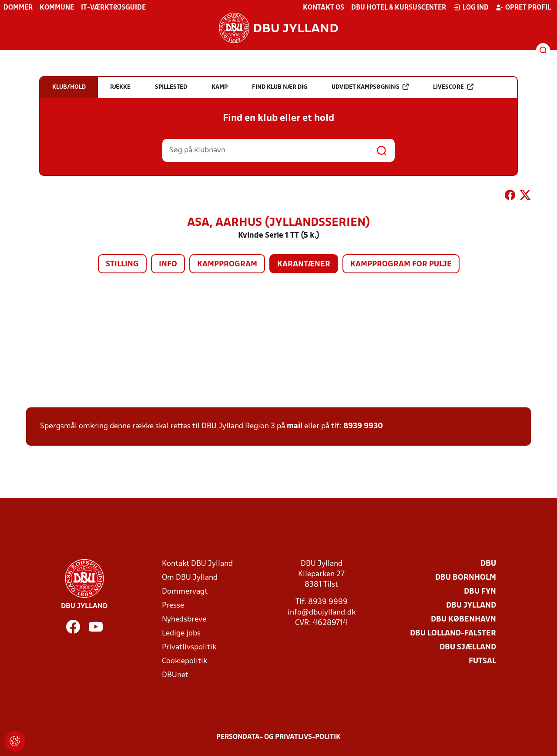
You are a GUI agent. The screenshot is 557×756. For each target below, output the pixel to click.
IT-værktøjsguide (113, 8)
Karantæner (304, 264)
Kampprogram (227, 264)
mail (295, 426)
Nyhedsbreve (184, 620)
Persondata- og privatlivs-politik (278, 737)
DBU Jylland (471, 606)
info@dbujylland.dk (322, 613)
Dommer (18, 8)
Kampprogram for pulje (401, 264)
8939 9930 (363, 426)
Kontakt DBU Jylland (197, 564)
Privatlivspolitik (189, 647)
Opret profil (523, 7)
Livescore (453, 87)
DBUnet (175, 675)
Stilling (122, 264)
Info (168, 264)
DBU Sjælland (468, 647)
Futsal (482, 661)
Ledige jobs (181, 633)
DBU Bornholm (466, 578)
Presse (173, 606)
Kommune (57, 8)
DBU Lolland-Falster (453, 633)
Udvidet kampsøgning (370, 87)
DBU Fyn (480, 592)
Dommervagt (185, 592)
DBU (488, 564)
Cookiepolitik (185, 661)
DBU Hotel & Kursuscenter (399, 8)
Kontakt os (324, 8)
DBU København (463, 620)
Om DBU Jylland (190, 578)
